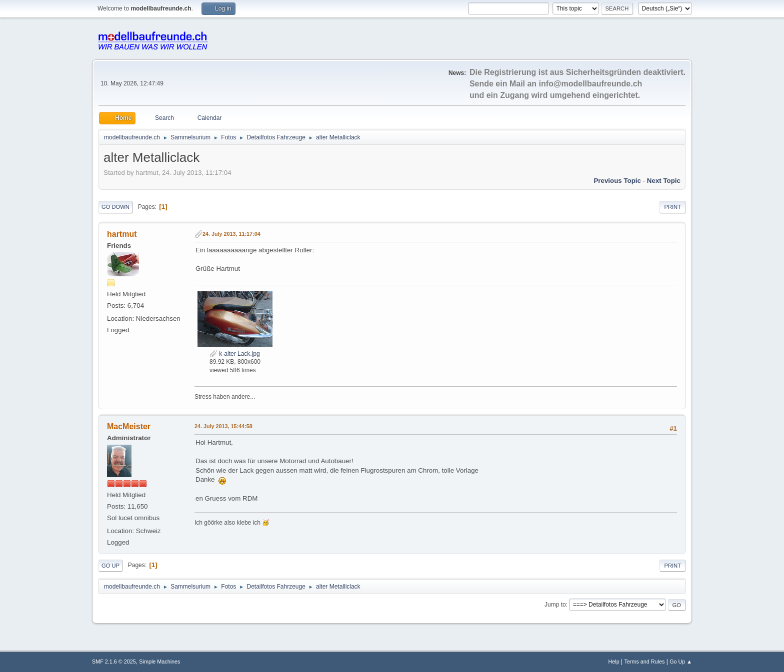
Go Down (115, 207)
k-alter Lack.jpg (235, 354)
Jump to (555, 605)
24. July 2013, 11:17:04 (231, 234)
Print (672, 207)
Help (614, 662)
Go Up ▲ (681, 662)
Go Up (110, 566)
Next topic (664, 181)
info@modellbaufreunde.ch (591, 84)
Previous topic (617, 181)
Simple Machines (159, 662)
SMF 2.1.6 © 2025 (114, 662)
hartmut (122, 234)
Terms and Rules (645, 662)
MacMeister (129, 426)
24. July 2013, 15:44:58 (223, 426)
